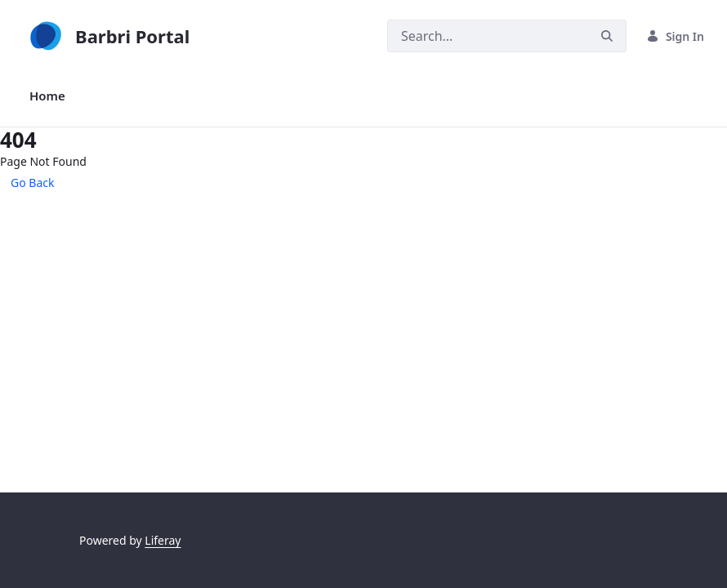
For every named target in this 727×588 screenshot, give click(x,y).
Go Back (32, 183)
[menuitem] (47, 96)
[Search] (488, 36)
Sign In (675, 36)
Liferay (163, 540)
